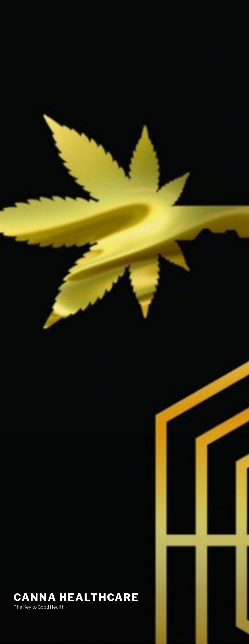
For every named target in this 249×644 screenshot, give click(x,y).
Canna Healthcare (76, 597)
